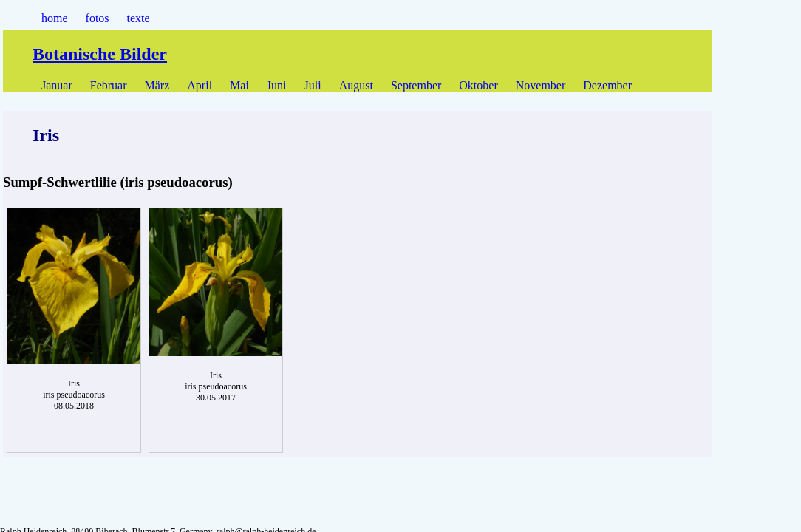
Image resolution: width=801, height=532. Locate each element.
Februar (109, 85)
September (416, 85)
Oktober (478, 85)
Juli (313, 85)
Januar (57, 85)
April (200, 85)
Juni (277, 85)
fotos (98, 18)
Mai (239, 85)
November (541, 85)
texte (139, 18)
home (55, 18)
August (356, 85)
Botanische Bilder (100, 54)
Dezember (607, 85)
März (157, 85)
